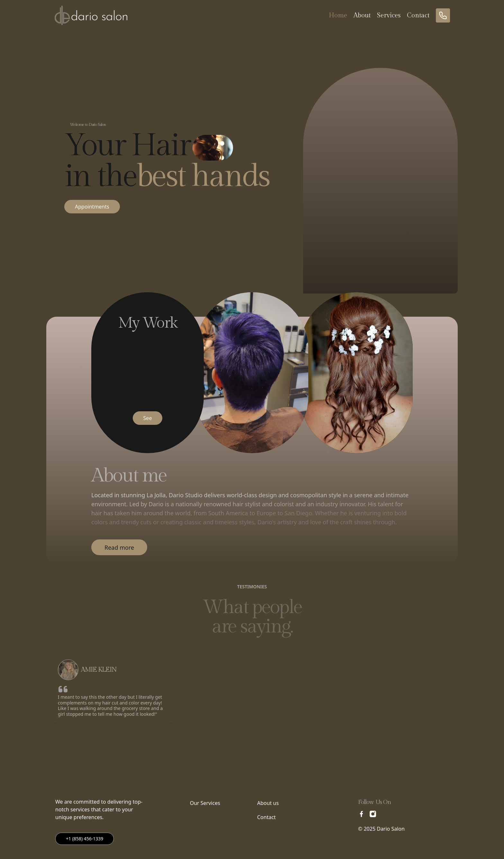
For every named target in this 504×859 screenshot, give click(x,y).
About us (268, 803)
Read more (119, 547)
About (362, 15)
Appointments (92, 207)
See (148, 418)
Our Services (205, 803)
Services (389, 15)
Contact (418, 15)
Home (338, 15)
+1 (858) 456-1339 (85, 839)
